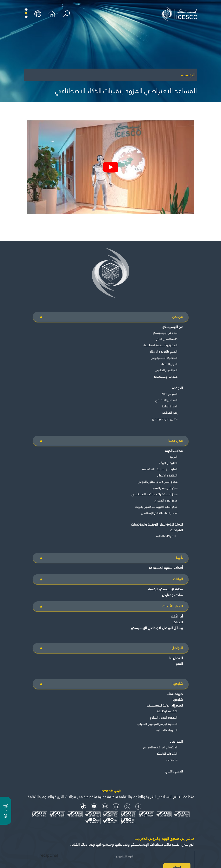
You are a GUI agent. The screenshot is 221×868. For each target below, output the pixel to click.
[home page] (181, 13)
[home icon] (52, 13)
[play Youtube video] (111, 167)
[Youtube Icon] (94, 807)
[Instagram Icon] (105, 807)
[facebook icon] (138, 807)
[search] (66, 14)
